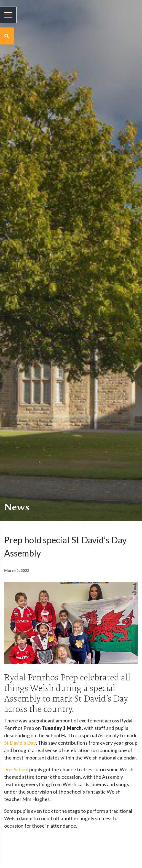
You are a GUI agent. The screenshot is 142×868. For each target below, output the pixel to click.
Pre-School (16, 769)
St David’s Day (20, 743)
